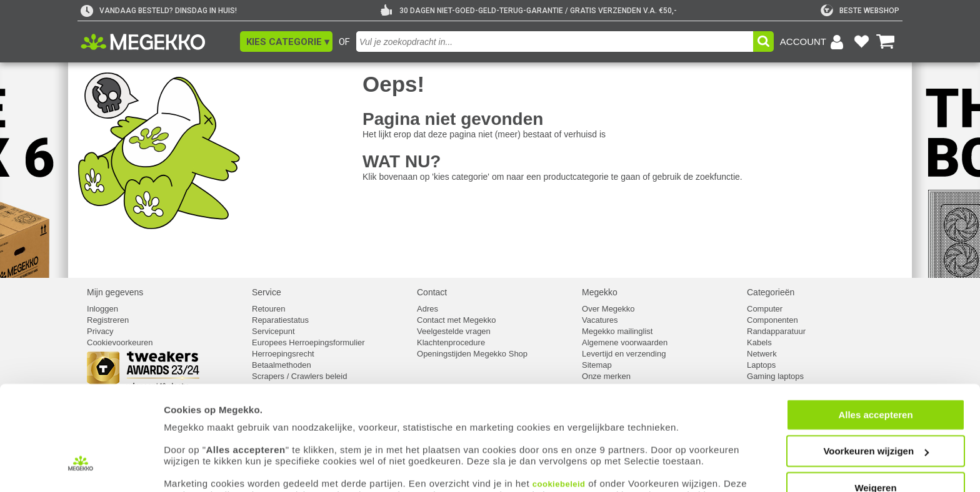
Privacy (100, 331)
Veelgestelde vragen (454, 331)
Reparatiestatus (280, 320)
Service (267, 292)
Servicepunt (273, 331)
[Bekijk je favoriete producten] (861, 42)
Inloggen (102, 309)
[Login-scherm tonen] (814, 42)
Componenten (772, 320)
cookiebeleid (559, 434)
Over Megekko (608, 309)
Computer (765, 309)
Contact (432, 292)
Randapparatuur (776, 331)
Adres (427, 309)
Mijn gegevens (115, 292)
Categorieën (771, 292)
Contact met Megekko (456, 320)
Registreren (108, 320)
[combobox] (555, 42)
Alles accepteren (875, 364)
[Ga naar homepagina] (157, 42)
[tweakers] (860, 11)
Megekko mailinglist (617, 331)
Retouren (268, 309)
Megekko (600, 292)
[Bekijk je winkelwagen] (886, 42)
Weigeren (875, 437)
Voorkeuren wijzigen (876, 401)
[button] (286, 42)
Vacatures (600, 320)
